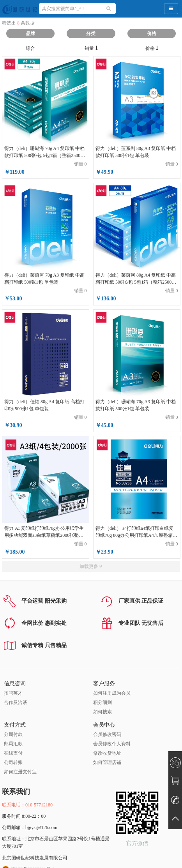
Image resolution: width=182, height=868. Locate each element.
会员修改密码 (107, 734)
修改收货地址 (107, 753)
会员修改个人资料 (112, 744)
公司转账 (13, 762)
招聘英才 (13, 693)
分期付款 (13, 734)
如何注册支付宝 (20, 772)
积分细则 (102, 702)
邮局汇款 (13, 744)
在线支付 (13, 753)
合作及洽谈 (16, 702)
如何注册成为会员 (112, 693)
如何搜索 (102, 712)
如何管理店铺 (107, 762)
